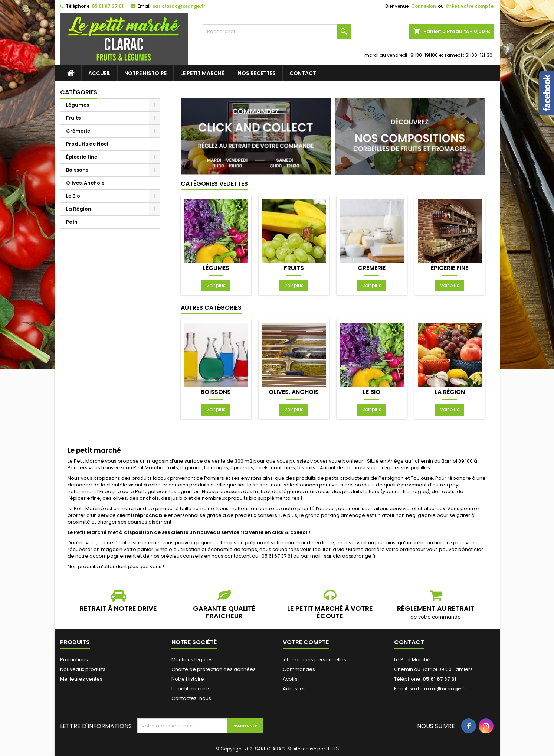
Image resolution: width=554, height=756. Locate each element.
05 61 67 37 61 (108, 6)
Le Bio (73, 196)
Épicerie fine (82, 157)
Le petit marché (202, 73)
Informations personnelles (314, 660)
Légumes (78, 105)
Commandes (299, 669)
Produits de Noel (87, 144)
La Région (79, 209)
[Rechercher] (277, 32)
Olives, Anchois (85, 183)
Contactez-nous (191, 698)
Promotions (74, 660)
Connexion (424, 6)
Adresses (294, 689)
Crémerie (78, 131)
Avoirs (290, 679)
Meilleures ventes (81, 679)
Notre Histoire (145, 73)
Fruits (73, 118)
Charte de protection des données (214, 669)
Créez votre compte (470, 6)
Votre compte (306, 642)
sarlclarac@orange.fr (179, 6)
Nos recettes (257, 73)
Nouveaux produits (83, 669)
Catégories (79, 92)
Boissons (77, 170)
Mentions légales (192, 660)
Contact (303, 73)
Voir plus (216, 285)
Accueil (99, 73)
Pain (72, 222)
